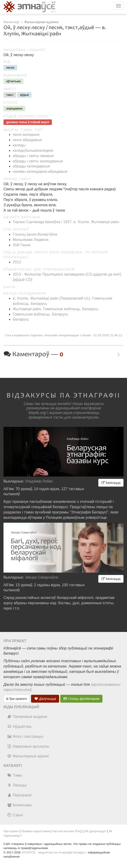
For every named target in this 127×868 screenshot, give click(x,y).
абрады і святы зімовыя (33, 156)
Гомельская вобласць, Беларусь (40, 314)
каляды (19, 145)
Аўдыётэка (19, 727)
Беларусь (21, 319)
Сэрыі (15, 815)
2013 (17, 262)
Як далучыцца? (96, 831)
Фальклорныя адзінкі (28, 756)
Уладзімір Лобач (39, 481)
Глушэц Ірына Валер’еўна (35, 234)
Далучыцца (45, 699)
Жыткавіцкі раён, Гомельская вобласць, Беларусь (56, 309)
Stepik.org (37, 413)
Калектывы (19, 805)
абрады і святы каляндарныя (38, 161)
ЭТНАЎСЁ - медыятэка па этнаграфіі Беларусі (53, 852)
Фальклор (11, 22)
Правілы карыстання (36, 831)
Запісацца (111, 483)
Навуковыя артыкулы (28, 746)
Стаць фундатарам (81, 699)
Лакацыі (17, 785)
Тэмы (14, 775)
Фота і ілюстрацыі (25, 736)
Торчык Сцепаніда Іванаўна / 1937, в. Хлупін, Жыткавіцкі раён (66, 222)
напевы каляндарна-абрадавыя (40, 171)
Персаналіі (19, 795)
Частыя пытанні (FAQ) (68, 831)
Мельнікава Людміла (31, 240)
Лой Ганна (22, 245)
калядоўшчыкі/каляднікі (33, 150)
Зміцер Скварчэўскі (42, 577)
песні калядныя (26, 135)
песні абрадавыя (27, 140)
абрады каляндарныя (31, 166)
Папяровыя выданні (27, 717)
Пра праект (17, 699)
